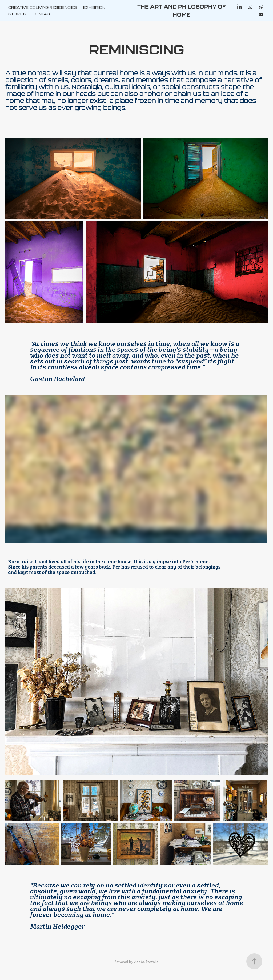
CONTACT (42, 14)
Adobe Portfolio (146, 962)
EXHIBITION (94, 7)
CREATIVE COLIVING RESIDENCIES (43, 7)
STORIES (17, 14)
